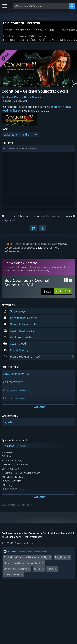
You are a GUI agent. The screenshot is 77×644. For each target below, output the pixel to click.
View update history (15, 392)
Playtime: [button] (61, 560)
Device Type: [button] (12, 577)
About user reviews (11, 539)
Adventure (11, 137)
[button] (38, 151)
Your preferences (33, 539)
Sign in (6, 219)
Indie (26, 137)
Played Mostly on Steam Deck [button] (22, 565)
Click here (42, 250)
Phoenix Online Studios (27, 99)
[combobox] (41, 6)
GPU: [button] (50, 571)
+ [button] (36, 137)
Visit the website (15, 384)
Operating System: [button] (15, 571)
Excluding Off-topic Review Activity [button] (26, 560)
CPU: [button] (37, 571)
